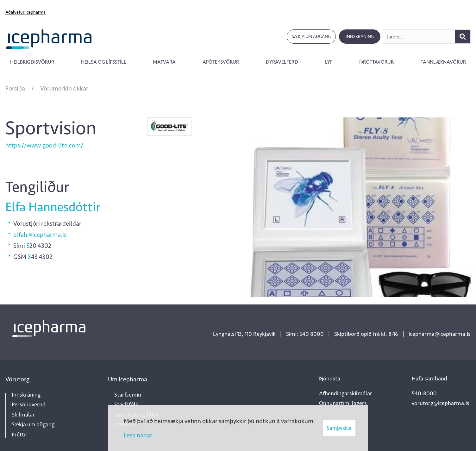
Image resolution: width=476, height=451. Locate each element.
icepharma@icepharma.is (440, 334)
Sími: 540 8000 (305, 334)
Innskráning (360, 37)
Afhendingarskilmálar (346, 393)
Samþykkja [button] (339, 428)
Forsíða (15, 88)
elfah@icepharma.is (40, 235)
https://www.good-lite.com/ (44, 145)
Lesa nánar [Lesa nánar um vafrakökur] (138, 435)
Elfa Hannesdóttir (53, 207)
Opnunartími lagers (343, 403)
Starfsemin (128, 395)
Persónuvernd (29, 404)
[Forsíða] (49, 38)
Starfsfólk (126, 404)
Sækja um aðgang (311, 37)
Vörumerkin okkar (64, 88)
